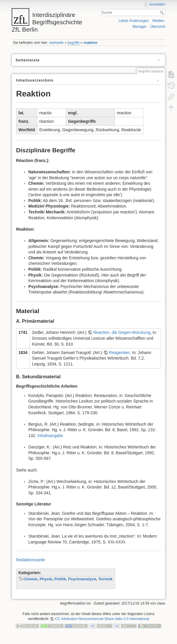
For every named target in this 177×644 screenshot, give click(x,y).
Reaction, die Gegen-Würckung (122, 332)
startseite (56, 43)
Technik (105, 579)
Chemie (30, 579)
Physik (46, 579)
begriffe (74, 43)
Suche (163, 13)
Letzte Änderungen (134, 21)
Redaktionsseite (31, 560)
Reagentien (119, 353)
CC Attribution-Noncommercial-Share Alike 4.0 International (102, 619)
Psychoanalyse (82, 579)
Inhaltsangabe (50, 436)
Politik (60, 579)
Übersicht (158, 27)
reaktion (91, 43)
